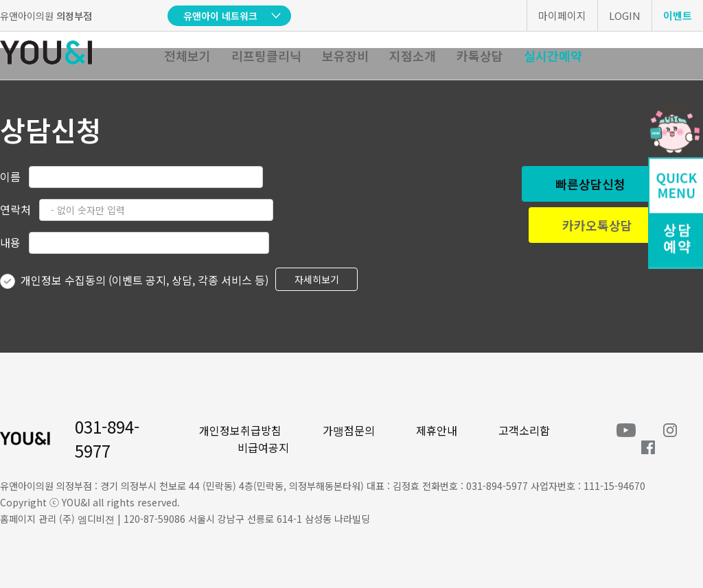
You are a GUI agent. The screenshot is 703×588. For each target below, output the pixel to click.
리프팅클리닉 (266, 56)
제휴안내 (437, 430)
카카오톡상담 (597, 225)
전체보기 (187, 56)
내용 (10, 242)
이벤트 (678, 15)
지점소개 (413, 56)
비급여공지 (263, 447)
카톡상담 (480, 56)
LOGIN (625, 15)
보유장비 (345, 56)
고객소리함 (524, 430)
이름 (10, 176)
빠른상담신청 (590, 184)
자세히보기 (317, 279)
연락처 (15, 209)
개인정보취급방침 (240, 430)
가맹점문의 (349, 430)
